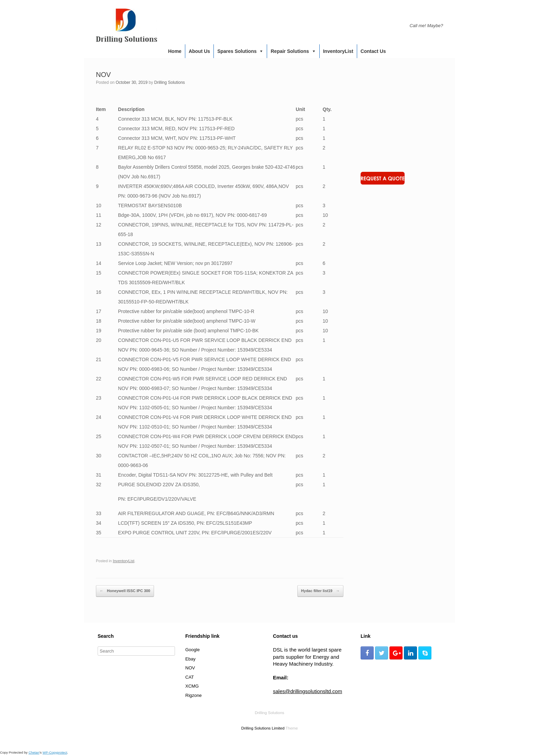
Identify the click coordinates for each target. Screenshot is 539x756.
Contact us (373, 51)
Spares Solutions (237, 51)
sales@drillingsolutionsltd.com (307, 691)
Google (192, 650)
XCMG (192, 686)
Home (175, 51)
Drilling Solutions (169, 82)
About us (199, 51)
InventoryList (338, 51)
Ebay (190, 659)
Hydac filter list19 (320, 591)
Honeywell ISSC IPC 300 (125, 591)
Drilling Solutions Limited (263, 728)
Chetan (34, 752)
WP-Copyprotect (55, 752)
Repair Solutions (290, 51)
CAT (190, 677)
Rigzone (194, 695)
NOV (190, 668)
